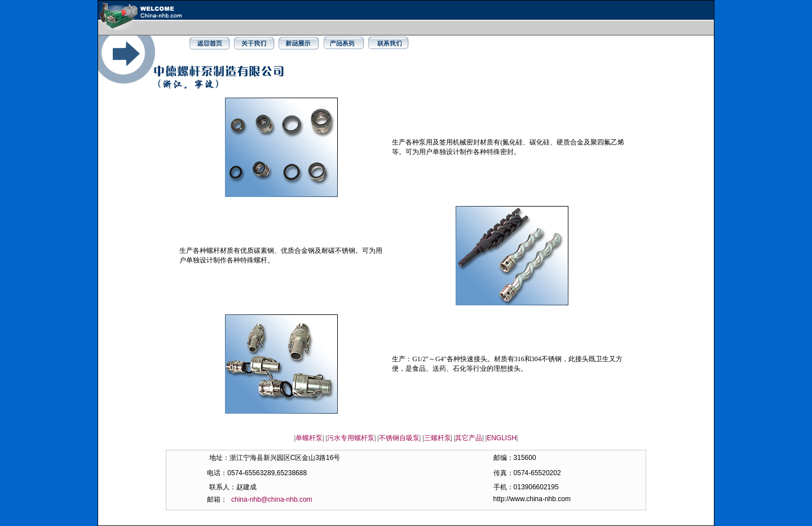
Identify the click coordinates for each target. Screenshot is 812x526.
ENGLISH (502, 438)
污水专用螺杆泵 (351, 438)
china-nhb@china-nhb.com (272, 499)
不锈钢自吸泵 (399, 438)
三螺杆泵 (438, 438)
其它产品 (469, 438)
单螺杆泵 (309, 438)
